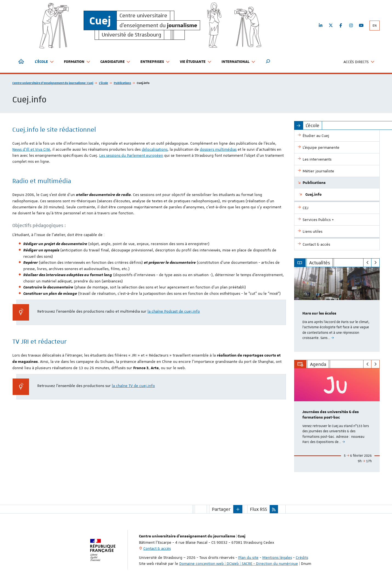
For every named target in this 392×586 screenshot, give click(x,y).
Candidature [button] (116, 62)
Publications (122, 83)
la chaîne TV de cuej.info (133, 386)
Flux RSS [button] (259, 509)
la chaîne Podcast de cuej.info (174, 311)
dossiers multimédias (218, 149)
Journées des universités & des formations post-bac (331, 415)
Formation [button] (77, 62)
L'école (103, 83)
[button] (268, 62)
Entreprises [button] (155, 62)
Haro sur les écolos (319, 313)
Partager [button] (221, 509)
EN (375, 26)
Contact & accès (157, 548)
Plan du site (248, 557)
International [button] (238, 62)
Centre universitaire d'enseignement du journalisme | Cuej (53, 83)
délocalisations (155, 149)
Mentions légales (277, 557)
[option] (337, 309)
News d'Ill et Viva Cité (31, 149)
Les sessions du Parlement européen (131, 155)
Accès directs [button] (359, 62)
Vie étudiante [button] (196, 62)
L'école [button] (44, 62)
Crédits (302, 557)
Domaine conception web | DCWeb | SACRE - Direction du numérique (239, 563)
